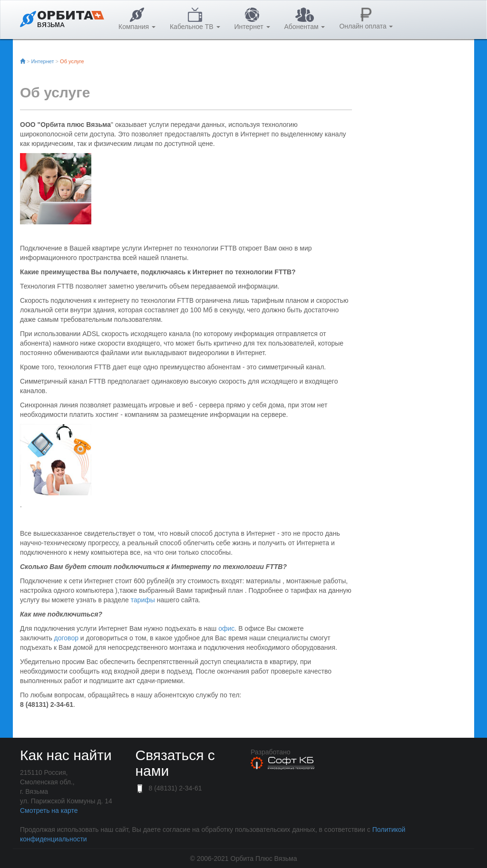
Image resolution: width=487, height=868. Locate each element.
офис (226, 628)
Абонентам (305, 19)
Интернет (252, 19)
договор (66, 638)
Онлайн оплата (366, 19)
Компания (137, 19)
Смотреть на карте (49, 810)
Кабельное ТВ (195, 19)
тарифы (143, 600)
